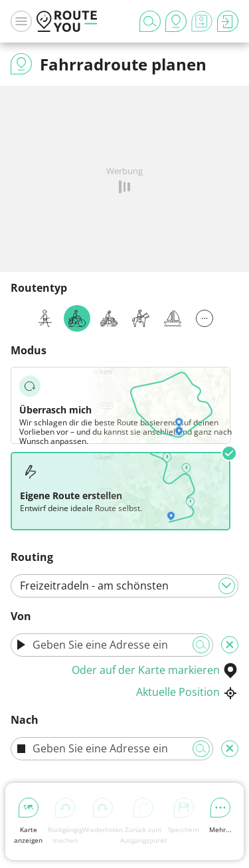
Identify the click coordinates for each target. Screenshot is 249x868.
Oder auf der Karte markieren (155, 670)
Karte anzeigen (28, 821)
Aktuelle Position (187, 692)
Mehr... (220, 816)
